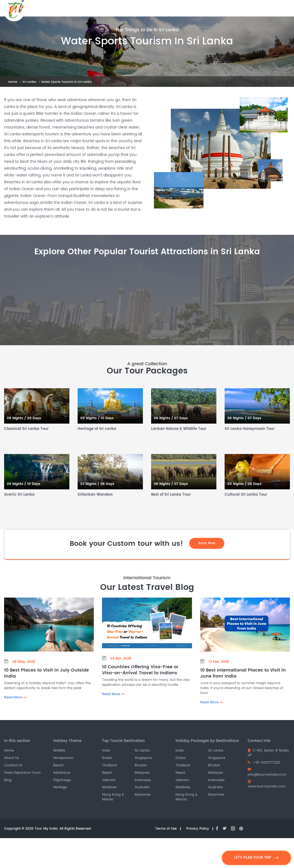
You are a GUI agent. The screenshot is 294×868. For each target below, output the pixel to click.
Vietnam (109, 780)
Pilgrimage (62, 780)
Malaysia (142, 773)
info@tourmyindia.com (267, 773)
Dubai (107, 759)
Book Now (207, 543)
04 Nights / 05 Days (244, 484)
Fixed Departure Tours (22, 773)
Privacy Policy (198, 829)
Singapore (143, 759)
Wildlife (59, 751)
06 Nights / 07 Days (171, 419)
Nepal (107, 773)
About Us (12, 759)
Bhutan (141, 766)
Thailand (109, 766)
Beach (58, 766)
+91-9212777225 (264, 763)
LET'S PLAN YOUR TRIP (256, 858)
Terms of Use (166, 829)
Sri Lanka (29, 82)
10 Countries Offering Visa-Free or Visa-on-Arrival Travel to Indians (140, 670)
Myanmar (143, 795)
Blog (8, 780)
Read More (15, 698)
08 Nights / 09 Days (24, 419)
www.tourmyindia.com (266, 785)
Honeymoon (63, 759)
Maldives (109, 788)
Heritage (60, 788)
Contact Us (13, 766)
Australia (142, 788)
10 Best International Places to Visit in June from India (243, 673)
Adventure (62, 773)
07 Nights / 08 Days (97, 484)
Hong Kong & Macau (113, 798)
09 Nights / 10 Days (97, 419)
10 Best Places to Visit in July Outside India (46, 673)
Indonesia (143, 780)
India (106, 751)
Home (13, 82)
